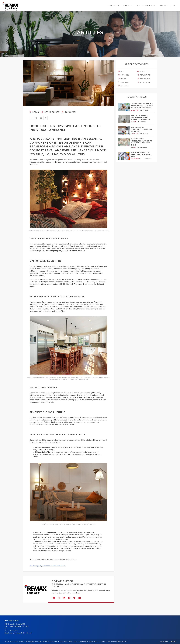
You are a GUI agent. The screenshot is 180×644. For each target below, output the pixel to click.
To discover (144, 82)
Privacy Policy (95, 642)
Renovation (144, 79)
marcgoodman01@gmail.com (21, 633)
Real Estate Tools (146, 6)
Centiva (172, 641)
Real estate (144, 75)
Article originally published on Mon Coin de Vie (48, 566)
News (141, 71)
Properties (113, 6)
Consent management (119, 642)
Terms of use (105, 642)
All (121, 71)
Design (34, 112)
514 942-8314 (14, 631)
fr (174, 6)
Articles (128, 6)
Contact (163, 6)
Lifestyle (123, 86)
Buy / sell (124, 75)
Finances (123, 82)
